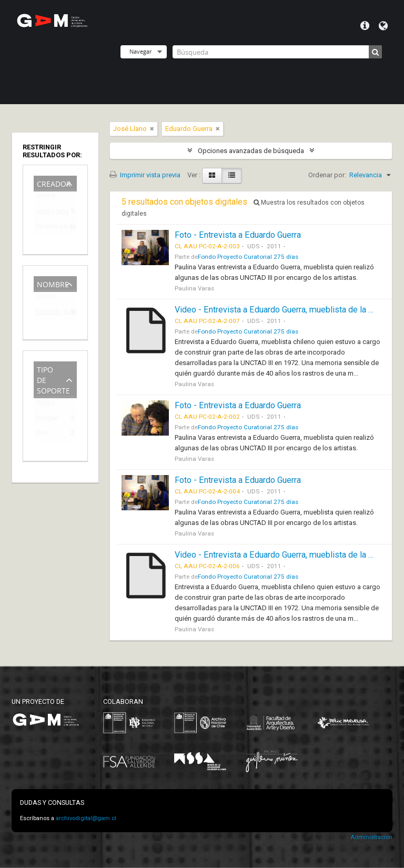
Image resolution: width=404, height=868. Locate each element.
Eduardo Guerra (48, 313)
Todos (46, 198)
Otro (42, 435)
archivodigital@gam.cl (86, 818)
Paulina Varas (48, 228)
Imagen (47, 420)
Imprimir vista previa (145, 175)
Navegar (140, 51)
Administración (371, 837)
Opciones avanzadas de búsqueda (251, 151)
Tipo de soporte (53, 379)
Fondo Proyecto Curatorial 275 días (248, 257)
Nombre (53, 283)
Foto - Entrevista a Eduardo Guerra (238, 235)
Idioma (383, 26)
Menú (365, 26)
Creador (54, 183)
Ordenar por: (327, 175)
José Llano (48, 213)
